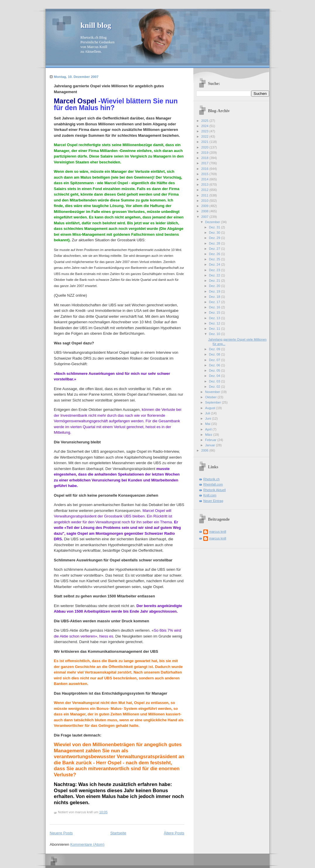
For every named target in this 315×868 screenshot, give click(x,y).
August (210, 408)
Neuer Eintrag (213, 501)
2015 (205, 174)
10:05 (103, 812)
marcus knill (218, 532)
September (213, 402)
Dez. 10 (215, 334)
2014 (205, 179)
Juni (208, 418)
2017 (205, 163)
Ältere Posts (174, 833)
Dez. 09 (215, 349)
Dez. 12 (215, 323)
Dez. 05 (215, 370)
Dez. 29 (215, 238)
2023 (205, 131)
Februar (211, 440)
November (213, 392)
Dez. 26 (215, 254)
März (209, 435)
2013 (205, 184)
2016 (205, 169)
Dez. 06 (215, 365)
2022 (205, 136)
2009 (205, 206)
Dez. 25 (215, 259)
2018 (205, 158)
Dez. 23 (215, 270)
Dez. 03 (215, 381)
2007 (205, 217)
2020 (205, 147)
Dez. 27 (215, 249)
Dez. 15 (215, 312)
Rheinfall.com (213, 484)
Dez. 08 (215, 354)
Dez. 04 (215, 376)
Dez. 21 (215, 281)
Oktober (211, 397)
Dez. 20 (215, 286)
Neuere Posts (61, 833)
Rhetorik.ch (211, 479)
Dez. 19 (215, 291)
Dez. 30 (215, 233)
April (209, 429)
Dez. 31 (215, 227)
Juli (208, 413)
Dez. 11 (215, 329)
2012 (205, 190)
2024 (205, 126)
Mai (208, 424)
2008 (205, 211)
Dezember (213, 222)
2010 (205, 201)
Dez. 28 (215, 243)
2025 (205, 121)
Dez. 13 (215, 318)
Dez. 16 (215, 307)
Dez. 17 (215, 302)
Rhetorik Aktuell (215, 490)
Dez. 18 (215, 297)
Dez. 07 (215, 360)
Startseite (118, 833)
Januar (210, 445)
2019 (205, 153)
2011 (205, 195)
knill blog (96, 25)
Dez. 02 (215, 387)
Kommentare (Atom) (87, 844)
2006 (205, 450)
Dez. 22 (215, 275)
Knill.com (210, 495)
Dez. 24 (215, 264)
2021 (205, 142)
